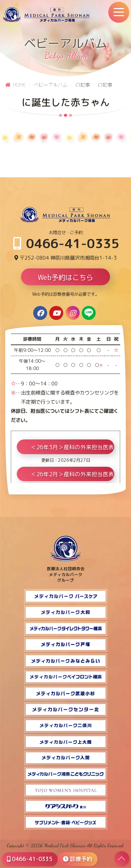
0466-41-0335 (66, 243)
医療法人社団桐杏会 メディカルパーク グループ (66, 572)
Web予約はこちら (65, 277)
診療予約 (78, 859)
